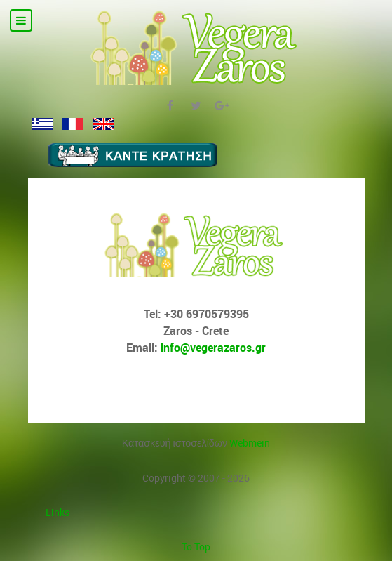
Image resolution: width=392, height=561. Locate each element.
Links (58, 512)
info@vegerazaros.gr (213, 348)
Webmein (250, 443)
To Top (196, 547)
